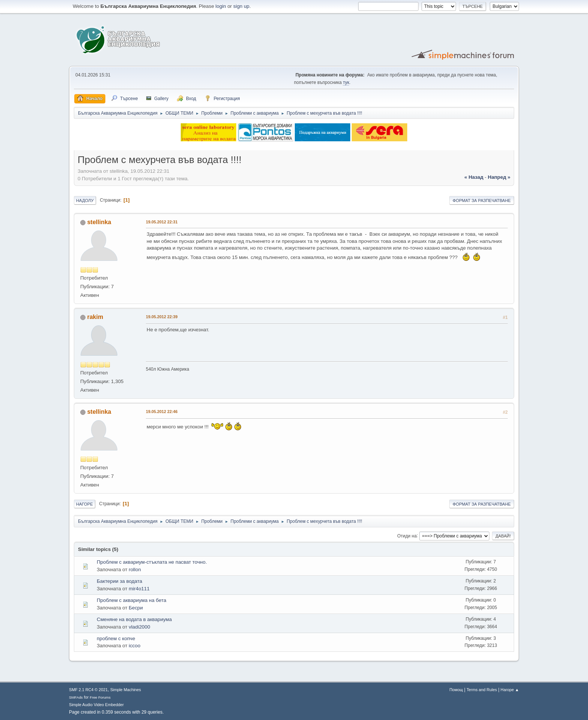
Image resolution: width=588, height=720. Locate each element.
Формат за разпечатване (482, 201)
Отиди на (407, 536)
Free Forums (100, 697)
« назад (474, 177)
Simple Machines (126, 690)
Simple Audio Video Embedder (96, 705)
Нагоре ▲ (510, 690)
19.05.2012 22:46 (162, 412)
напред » (499, 177)
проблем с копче (116, 638)
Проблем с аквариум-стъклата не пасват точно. (152, 562)
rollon (135, 570)
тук (346, 82)
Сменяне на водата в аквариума (134, 619)
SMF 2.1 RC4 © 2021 (88, 690)
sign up (241, 6)
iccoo (134, 646)
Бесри (136, 608)
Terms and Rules (482, 690)
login (221, 6)
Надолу (85, 201)
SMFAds (76, 697)
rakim (95, 317)
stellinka (99, 222)
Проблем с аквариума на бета (131, 600)
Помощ (456, 690)
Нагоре (85, 504)
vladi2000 (139, 627)
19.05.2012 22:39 (162, 317)
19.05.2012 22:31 (162, 222)
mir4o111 (139, 589)
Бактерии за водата (119, 581)
